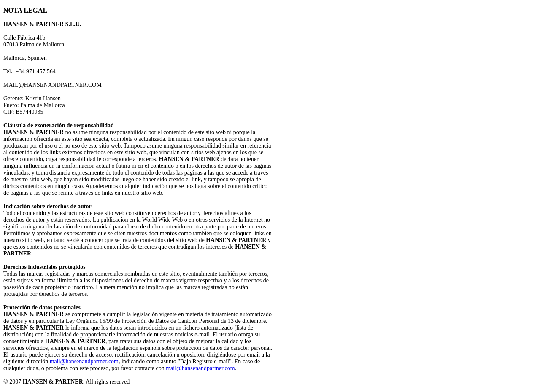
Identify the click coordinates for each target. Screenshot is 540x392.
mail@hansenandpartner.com (84, 361)
